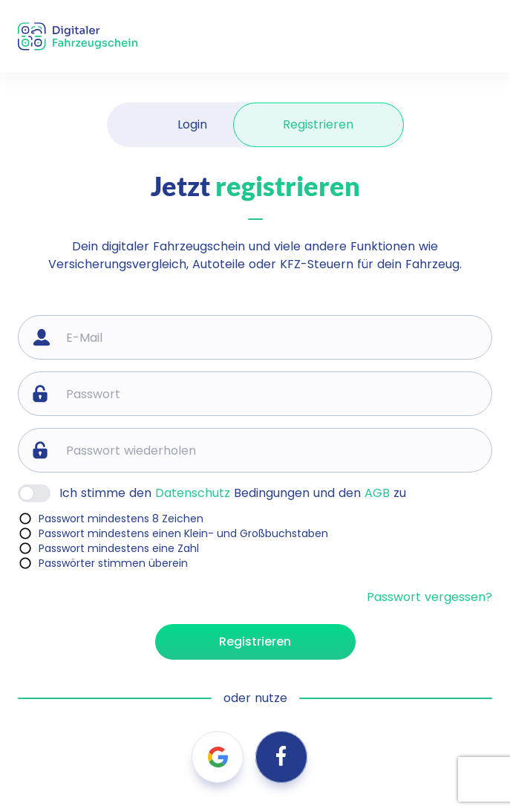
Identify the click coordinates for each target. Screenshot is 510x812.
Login (192, 124)
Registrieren (318, 124)
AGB (377, 493)
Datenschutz (193, 493)
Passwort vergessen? (429, 597)
